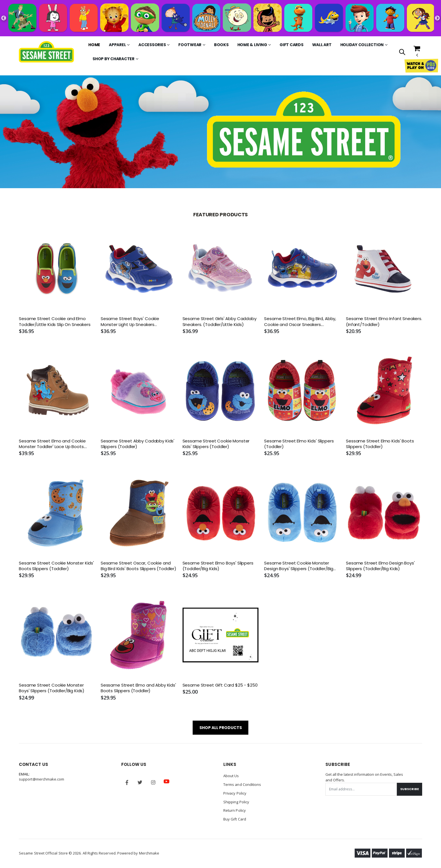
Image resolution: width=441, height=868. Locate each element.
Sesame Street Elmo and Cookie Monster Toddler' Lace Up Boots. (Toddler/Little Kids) (52, 444)
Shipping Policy (236, 801)
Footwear (190, 45)
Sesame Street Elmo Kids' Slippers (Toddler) (299, 444)
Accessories (152, 45)
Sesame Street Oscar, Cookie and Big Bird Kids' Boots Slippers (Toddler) (139, 566)
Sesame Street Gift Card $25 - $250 (220, 685)
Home (94, 45)
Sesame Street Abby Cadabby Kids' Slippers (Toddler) (138, 444)
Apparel (117, 45)
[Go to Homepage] (46, 52)
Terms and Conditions (242, 784)
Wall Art (322, 45)
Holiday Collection (362, 45)
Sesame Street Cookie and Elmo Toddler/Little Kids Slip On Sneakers (55, 321)
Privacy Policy (235, 793)
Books (221, 45)
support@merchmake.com (41, 779)
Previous (4, 18)
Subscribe (409, 789)
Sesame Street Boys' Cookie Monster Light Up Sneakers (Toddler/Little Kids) (130, 322)
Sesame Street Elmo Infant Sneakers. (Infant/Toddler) (384, 321)
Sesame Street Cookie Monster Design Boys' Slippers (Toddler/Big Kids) (299, 566)
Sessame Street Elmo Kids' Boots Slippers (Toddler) (380, 444)
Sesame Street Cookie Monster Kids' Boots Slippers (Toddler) (56, 566)
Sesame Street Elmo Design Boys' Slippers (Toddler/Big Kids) (380, 566)
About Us (231, 776)
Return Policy (235, 809)
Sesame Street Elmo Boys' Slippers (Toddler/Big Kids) (218, 566)
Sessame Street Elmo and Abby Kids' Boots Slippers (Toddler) (138, 688)
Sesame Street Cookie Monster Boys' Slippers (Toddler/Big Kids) (52, 688)
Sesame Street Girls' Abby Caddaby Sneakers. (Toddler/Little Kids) (220, 321)
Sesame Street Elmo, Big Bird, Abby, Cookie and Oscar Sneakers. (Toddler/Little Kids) (300, 322)
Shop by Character (113, 59)
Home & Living (252, 45)
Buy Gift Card (235, 818)
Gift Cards (292, 45)
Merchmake (149, 851)
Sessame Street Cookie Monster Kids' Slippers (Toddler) (216, 444)
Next (437, 18)
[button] (402, 52)
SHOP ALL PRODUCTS (221, 728)
